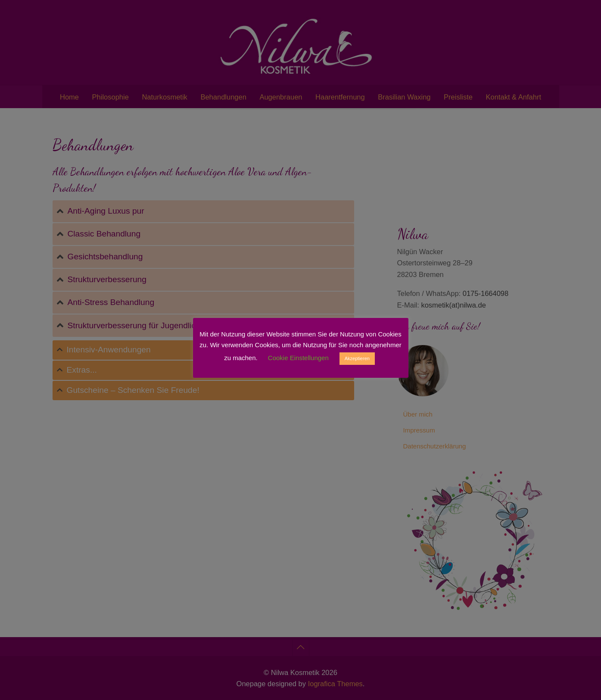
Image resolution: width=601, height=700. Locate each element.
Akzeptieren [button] (357, 358)
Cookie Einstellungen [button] (298, 358)
